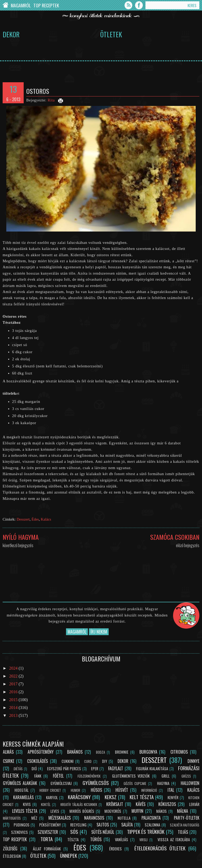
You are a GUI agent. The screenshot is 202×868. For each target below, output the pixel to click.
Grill (166, 776)
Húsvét (122, 790)
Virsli (143, 840)
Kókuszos (167, 804)
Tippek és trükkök (146, 832)
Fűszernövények (89, 776)
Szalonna (152, 825)
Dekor (11, 34)
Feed (128, 5)
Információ (149, 790)
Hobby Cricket (50, 790)
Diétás (18, 769)
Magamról (21, 5)
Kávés (141, 804)
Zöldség (10, 849)
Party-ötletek (187, 818)
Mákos (161, 811)
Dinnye (193, 761)
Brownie (122, 752)
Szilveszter (48, 832)
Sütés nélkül (103, 832)
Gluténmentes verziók (131, 776)
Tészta (73, 839)
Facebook (139, 5)
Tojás (183, 832)
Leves (55, 811)
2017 (14, 684)
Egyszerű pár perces (64, 769)
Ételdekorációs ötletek (160, 848)
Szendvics (19, 832)
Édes (35, 519)
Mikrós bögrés (82, 811)
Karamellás (23, 797)
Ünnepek (69, 856)
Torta (47, 839)
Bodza (100, 752)
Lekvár (194, 804)
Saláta (127, 825)
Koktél (46, 805)
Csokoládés (37, 761)
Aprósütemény (41, 752)
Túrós (96, 839)
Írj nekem (99, 632)
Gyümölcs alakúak (20, 783)
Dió (34, 769)
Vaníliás (122, 839)
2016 (14, 692)
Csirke (9, 761)
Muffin (137, 811)
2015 (14, 700)
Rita (51, 100)
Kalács (46, 519)
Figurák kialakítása (152, 769)
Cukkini (68, 761)
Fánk (38, 776)
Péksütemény (50, 825)
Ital (171, 790)
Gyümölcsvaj (61, 783)
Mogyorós (113, 811)
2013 (14, 715)
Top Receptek (46, 5)
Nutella (124, 818)
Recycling (78, 825)
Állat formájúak (47, 849)
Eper (95, 769)
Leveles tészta (25, 811)
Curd (88, 761)
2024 (14, 668)
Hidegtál (22, 790)
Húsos (96, 790)
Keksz (111, 797)
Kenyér (173, 797)
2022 (14, 676)
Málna (183, 811)
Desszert (23, 519)
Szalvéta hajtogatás (185, 825)
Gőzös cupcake (135, 784)
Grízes (186, 776)
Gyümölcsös (96, 783)
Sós (74, 832)
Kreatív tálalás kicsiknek (79, 805)
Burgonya (148, 752)
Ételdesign (12, 856)
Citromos (179, 752)
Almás (8, 752)
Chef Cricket (5, 5)
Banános (75, 752)
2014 (14, 708)
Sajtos (103, 825)
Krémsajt (115, 804)
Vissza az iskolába (174, 839)
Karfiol (52, 797)
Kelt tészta (142, 797)
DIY (105, 761)
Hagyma (163, 783)
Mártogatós (12, 818)
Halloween (190, 783)
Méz (34, 818)
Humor (75, 790)
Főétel (58, 776)
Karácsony (79, 797)
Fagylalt (116, 768)
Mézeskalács (60, 818)
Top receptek (15, 839)
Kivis (27, 804)
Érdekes (115, 849)
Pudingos (22, 825)
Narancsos (94, 818)
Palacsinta (151, 818)
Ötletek (111, 34)
